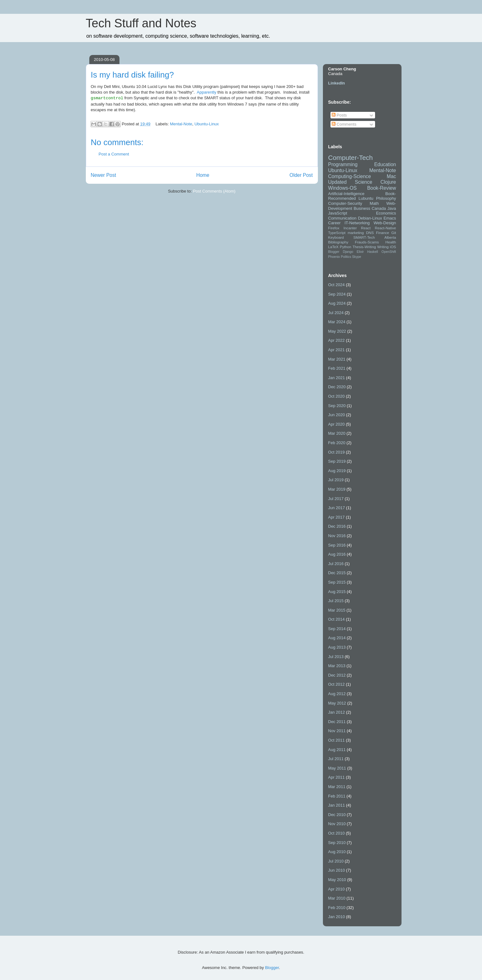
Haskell (373, 252)
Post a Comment (114, 154)
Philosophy (386, 198)
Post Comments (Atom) (214, 191)
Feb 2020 (337, 443)
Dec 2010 (337, 815)
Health (391, 242)
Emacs (390, 218)
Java (392, 208)
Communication (342, 218)
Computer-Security (345, 203)
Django (348, 252)
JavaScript (338, 213)
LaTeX (333, 247)
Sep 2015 (337, 582)
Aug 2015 (337, 592)
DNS (370, 233)
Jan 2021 (337, 378)
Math (374, 203)
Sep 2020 (337, 406)
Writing (383, 247)
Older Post (301, 175)
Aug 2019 (337, 471)
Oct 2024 (337, 285)
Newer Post (104, 175)
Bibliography (338, 242)
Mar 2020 (337, 433)
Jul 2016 (336, 564)
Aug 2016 (337, 554)
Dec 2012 (337, 675)
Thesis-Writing (364, 247)
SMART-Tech (364, 237)
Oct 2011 (337, 740)
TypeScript (337, 233)
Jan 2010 (337, 917)
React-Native (385, 228)
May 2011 (337, 768)
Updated (338, 182)
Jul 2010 (336, 861)
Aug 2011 (337, 750)
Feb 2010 (337, 908)
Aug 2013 (337, 647)
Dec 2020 (337, 387)
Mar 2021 (337, 359)
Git (394, 233)
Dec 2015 (337, 573)
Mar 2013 (337, 666)
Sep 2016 (337, 545)
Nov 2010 (337, 824)
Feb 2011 (337, 796)
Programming (343, 164)
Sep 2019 (337, 461)
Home (203, 175)
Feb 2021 (337, 368)
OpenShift (389, 252)
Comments (344, 124)
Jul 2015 (336, 601)
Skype (357, 257)
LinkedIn (337, 83)
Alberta (390, 237)
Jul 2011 (336, 759)
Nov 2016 (337, 536)
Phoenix (334, 257)
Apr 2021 (337, 350)
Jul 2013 (336, 657)
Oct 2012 (337, 684)
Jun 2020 (337, 415)
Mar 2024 (337, 322)
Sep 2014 (337, 629)
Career (335, 223)
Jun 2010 (337, 870)
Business (362, 208)
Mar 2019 (337, 489)
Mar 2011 (337, 787)
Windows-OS (343, 188)
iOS (393, 247)
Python (346, 247)
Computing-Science (350, 176)
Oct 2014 (337, 619)
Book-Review (382, 188)
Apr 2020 (337, 424)
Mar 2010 (337, 898)
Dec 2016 (337, 526)
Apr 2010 (337, 889)
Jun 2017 (337, 508)
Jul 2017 (336, 499)
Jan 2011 (337, 805)
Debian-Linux (370, 218)
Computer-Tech (351, 158)
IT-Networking (357, 223)
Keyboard (336, 237)
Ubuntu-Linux (206, 124)
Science (364, 182)
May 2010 (337, 880)
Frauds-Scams (367, 242)
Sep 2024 (337, 294)
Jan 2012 (337, 712)
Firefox (334, 228)
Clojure (388, 182)
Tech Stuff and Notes (141, 23)
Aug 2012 (337, 694)
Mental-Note (181, 124)
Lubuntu (366, 198)
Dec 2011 (337, 722)
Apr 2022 (337, 340)
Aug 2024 (337, 303)
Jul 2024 (336, 313)
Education (385, 164)
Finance (383, 233)
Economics (386, 213)
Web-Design (385, 223)
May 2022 (337, 331)
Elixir (360, 252)
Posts (339, 115)
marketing (356, 233)
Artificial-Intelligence (346, 194)
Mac (391, 176)
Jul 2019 (336, 480)
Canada (379, 208)
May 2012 (337, 703)
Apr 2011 (337, 777)
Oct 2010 (337, 833)
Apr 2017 (337, 517)
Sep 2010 (337, 843)
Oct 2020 (337, 396)
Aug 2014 (337, 638)
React (366, 228)
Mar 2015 (337, 610)
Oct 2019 (337, 452)
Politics (346, 257)
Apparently (207, 92)
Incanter (350, 228)
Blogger (334, 252)
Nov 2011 (337, 731)
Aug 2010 (337, 852)
